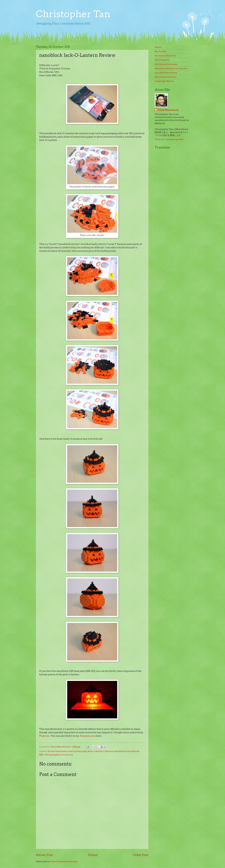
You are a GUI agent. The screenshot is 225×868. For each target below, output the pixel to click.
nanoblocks (133, 751)
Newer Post (44, 855)
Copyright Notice (164, 81)
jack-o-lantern (96, 751)
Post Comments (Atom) (64, 861)
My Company (162, 60)
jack (85, 751)
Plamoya (44, 736)
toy (71, 755)
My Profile (161, 51)
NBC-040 (44, 755)
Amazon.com (87, 736)
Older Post (141, 855)
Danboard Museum (165, 56)
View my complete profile (169, 139)
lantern (109, 751)
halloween (61, 751)
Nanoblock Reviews (166, 77)
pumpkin (55, 755)
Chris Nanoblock (168, 110)
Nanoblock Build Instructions (171, 68)
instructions (75, 751)
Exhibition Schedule (166, 64)
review (65, 755)
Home (93, 855)
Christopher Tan (73, 14)
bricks (51, 751)
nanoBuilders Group (166, 73)
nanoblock (120, 751)
